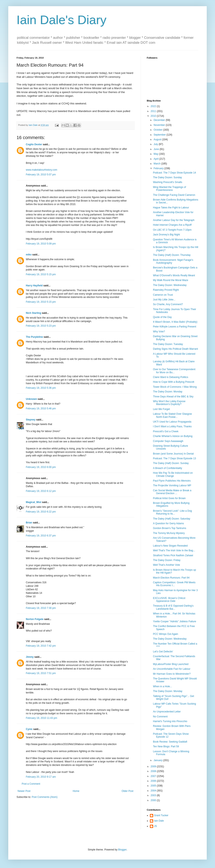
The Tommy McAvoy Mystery (169, 533)
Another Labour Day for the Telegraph (174, 220)
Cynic (29, 729)
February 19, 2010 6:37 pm (41, 536)
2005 (154, 786)
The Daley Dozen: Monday (168, 392)
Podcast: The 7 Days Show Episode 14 (174, 173)
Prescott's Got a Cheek (166, 431)
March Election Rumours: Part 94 (171, 578)
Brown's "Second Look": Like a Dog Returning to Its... (172, 512)
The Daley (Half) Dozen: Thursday (172, 255)
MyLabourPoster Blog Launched (171, 664)
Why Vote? (159, 332)
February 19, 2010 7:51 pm (41, 673)
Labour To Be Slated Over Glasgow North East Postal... (172, 415)
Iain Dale (159, 821)
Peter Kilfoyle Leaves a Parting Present (175, 327)
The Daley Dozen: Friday (167, 560)
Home (76, 791)
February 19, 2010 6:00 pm (41, 467)
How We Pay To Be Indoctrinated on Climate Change (173, 474)
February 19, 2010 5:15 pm (41, 274)
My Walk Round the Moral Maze (171, 280)
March (157, 164)
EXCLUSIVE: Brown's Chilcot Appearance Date (169, 600)
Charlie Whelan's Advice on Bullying (173, 436)
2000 (154, 800)
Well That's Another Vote (167, 565)
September (160, 135)
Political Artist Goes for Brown (169, 498)
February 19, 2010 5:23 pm (41, 326)
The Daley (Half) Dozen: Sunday (171, 463)
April (156, 159)
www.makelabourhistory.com (42, 170)
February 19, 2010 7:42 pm (41, 646)
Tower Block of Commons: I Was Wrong (175, 387)
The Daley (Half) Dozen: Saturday (172, 519)
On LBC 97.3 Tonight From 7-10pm (172, 230)
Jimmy (30, 657)
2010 (154, 116)
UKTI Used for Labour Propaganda (172, 422)
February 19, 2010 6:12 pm (41, 491)
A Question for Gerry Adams (168, 523)
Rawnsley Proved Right (166, 290)
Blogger (122, 850)
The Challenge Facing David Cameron (174, 195)
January (158, 760)
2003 (154, 795)
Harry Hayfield (34, 286)
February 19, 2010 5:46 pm (41, 409)
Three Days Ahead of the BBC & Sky (173, 397)
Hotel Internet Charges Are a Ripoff (172, 225)
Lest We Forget (161, 409)
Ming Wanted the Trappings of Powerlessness (170, 189)
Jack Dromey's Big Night (166, 235)
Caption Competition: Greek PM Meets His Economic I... (174, 584)
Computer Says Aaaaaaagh (168, 441)
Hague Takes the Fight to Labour (171, 208)
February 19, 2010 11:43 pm (41, 718)
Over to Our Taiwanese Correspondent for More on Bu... (174, 371)
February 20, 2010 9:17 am (41, 777)
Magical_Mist (34, 502)
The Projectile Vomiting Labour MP (172, 485)
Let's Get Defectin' (163, 652)
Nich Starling (33, 313)
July (156, 144)
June (157, 149)
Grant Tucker (161, 815)
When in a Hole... (162, 686)
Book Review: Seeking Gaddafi (170, 742)
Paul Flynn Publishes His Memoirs (172, 481)
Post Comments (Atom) (45, 797)
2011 (154, 111)
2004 (154, 791)
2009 (154, 766)
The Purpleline (34, 337)
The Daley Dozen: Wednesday (170, 285)
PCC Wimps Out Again (165, 634)
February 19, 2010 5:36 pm (41, 388)
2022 (154, 106)
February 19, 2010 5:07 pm (41, 175)
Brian (29, 523)
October (158, 130)
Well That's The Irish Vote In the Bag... (174, 550)
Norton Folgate (35, 619)
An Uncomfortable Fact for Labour (172, 669)
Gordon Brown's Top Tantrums (170, 528)
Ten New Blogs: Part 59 (166, 746)
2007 (154, 776)
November (160, 125)
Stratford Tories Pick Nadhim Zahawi (173, 555)
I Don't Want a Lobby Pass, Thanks (172, 426)
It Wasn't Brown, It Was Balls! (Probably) (175, 322)
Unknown (31, 399)
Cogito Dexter (34, 144)
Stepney (31, 420)
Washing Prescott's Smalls (168, 182)
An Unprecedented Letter (167, 712)
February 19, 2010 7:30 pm (41, 608)
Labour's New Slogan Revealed (170, 546)
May (156, 154)
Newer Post (24, 791)
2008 (154, 771)
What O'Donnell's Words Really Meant (174, 275)
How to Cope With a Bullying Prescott (174, 382)
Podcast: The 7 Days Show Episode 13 (174, 458)
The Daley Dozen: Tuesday (168, 344)
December (160, 120)
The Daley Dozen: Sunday (167, 177)
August (158, 139)
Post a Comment (31, 784)
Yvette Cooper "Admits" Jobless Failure (175, 621)
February (159, 168)
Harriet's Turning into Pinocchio (170, 721)
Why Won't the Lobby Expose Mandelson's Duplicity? (169, 403)
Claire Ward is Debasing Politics (171, 377)
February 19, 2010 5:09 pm (41, 244)
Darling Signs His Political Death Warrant (176, 349)
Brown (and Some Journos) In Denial (173, 454)
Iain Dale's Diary (62, 20)
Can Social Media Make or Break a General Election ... (172, 492)
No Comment (160, 717)
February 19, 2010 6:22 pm (41, 512)
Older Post (127, 791)
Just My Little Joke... (164, 300)
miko (29, 255)
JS (155, 826)
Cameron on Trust (163, 295)
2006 (154, 781)
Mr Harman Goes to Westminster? (172, 674)
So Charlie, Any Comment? (168, 304)
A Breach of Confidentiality (168, 468)
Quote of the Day (162, 317)
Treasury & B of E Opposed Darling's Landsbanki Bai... (173, 607)
